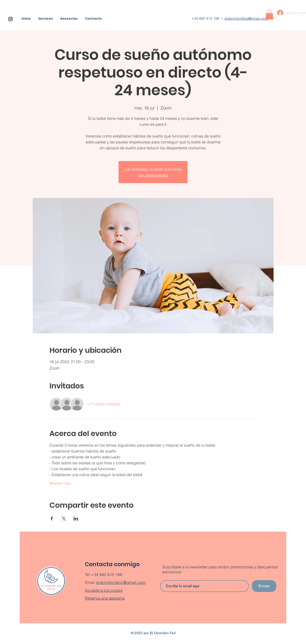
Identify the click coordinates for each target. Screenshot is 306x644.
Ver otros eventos (153, 175)
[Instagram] (10, 19)
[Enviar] (264, 586)
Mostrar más (60, 483)
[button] (269, 15)
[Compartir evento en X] (64, 519)
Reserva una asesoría (105, 598)
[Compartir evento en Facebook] (52, 519)
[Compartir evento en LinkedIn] (76, 519)
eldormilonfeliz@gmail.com (246, 18)
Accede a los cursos (104, 590)
